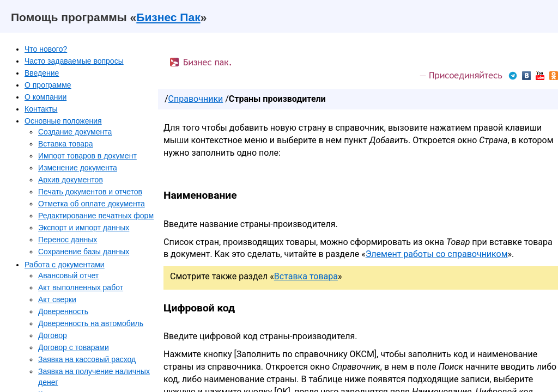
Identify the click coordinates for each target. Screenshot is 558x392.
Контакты (41, 109)
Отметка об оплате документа (92, 204)
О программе (48, 85)
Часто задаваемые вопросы (74, 61)
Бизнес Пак (168, 17)
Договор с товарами (74, 347)
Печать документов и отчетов (90, 192)
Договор (53, 335)
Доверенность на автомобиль (91, 323)
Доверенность (63, 311)
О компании (46, 97)
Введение (42, 73)
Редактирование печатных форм (96, 216)
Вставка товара (66, 144)
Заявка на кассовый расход (87, 359)
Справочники (196, 99)
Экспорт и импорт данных (84, 228)
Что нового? (46, 49)
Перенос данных (68, 240)
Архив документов (71, 180)
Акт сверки (57, 299)
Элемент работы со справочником (437, 254)
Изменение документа (78, 168)
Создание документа (75, 132)
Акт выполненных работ (81, 287)
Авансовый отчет (68, 275)
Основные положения (63, 121)
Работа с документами (65, 265)
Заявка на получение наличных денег (94, 377)
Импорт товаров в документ (87, 156)
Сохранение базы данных (84, 252)
